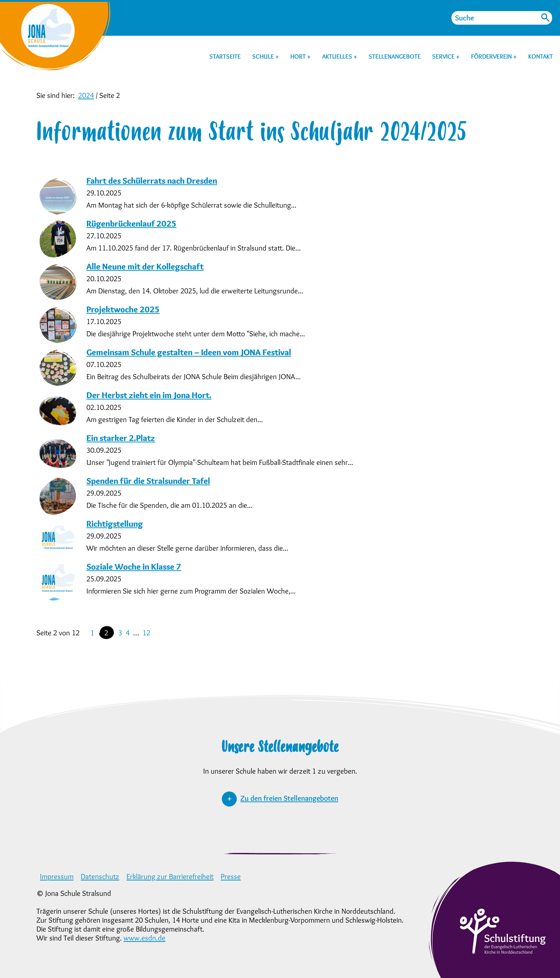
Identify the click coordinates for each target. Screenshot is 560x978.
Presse (231, 876)
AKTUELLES (338, 56)
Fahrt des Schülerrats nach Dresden (152, 181)
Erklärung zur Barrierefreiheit (170, 876)
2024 (86, 95)
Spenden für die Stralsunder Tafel (148, 481)
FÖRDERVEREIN (492, 56)
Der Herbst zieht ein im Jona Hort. (149, 395)
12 (146, 633)
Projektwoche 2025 (123, 309)
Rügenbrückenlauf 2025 (131, 224)
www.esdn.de (144, 938)
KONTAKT (541, 56)
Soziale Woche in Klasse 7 (134, 567)
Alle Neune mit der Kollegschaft (145, 266)
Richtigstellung (115, 524)
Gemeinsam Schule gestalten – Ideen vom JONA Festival (189, 352)
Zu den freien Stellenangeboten (289, 798)
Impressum (57, 876)
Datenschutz (100, 876)
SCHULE (264, 56)
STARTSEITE (225, 56)
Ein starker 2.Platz (121, 438)
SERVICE (444, 56)
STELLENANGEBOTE (395, 56)
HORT (299, 56)
